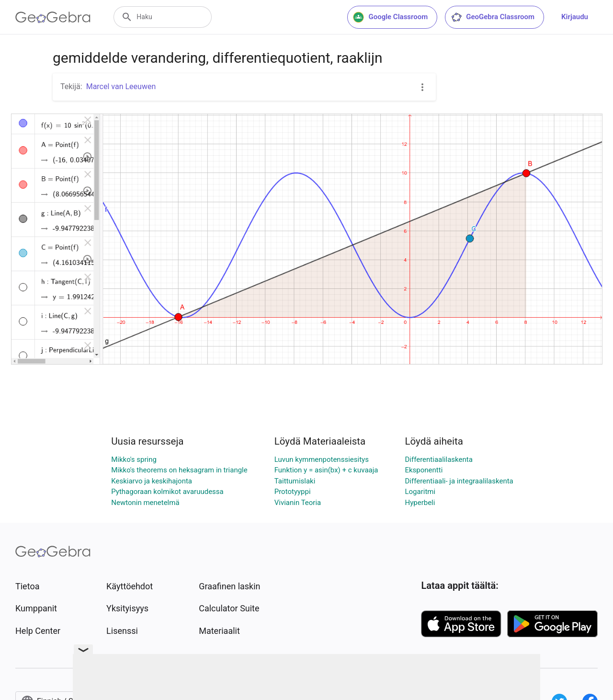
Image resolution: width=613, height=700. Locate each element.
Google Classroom (390, 17)
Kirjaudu (575, 17)
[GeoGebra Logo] (53, 17)
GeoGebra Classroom (493, 17)
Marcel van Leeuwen (121, 86)
